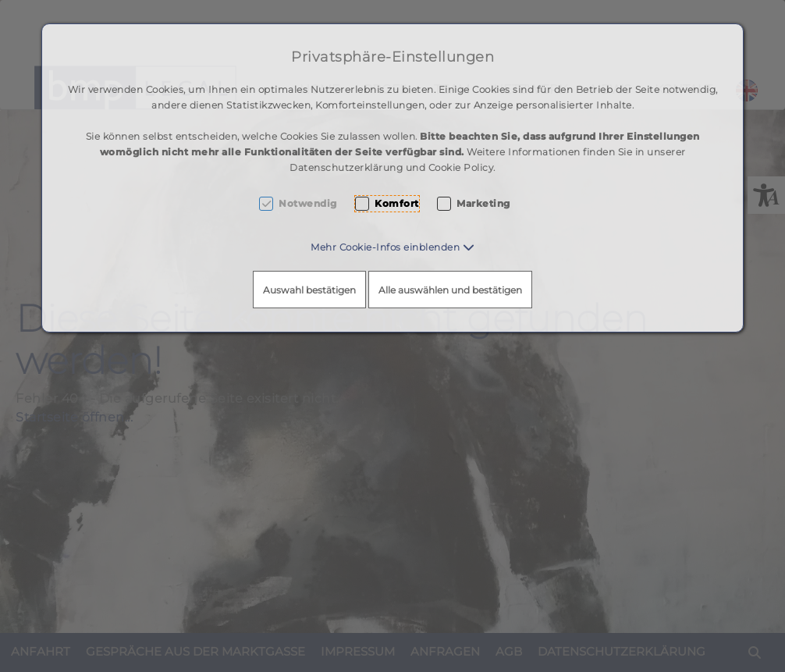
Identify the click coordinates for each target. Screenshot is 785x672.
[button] (392, 247)
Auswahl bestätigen (309, 290)
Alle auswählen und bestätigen (450, 290)
